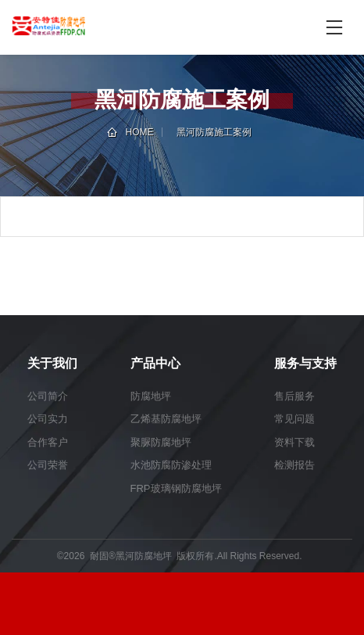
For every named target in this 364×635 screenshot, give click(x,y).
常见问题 (294, 419)
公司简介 (48, 396)
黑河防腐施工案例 (214, 132)
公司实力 (48, 419)
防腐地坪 (151, 396)
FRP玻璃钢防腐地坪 (176, 488)
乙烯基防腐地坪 (166, 419)
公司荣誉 (48, 465)
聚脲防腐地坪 (161, 442)
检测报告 (294, 465)
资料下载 (294, 442)
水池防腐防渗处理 (171, 465)
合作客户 (48, 442)
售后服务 (294, 396)
